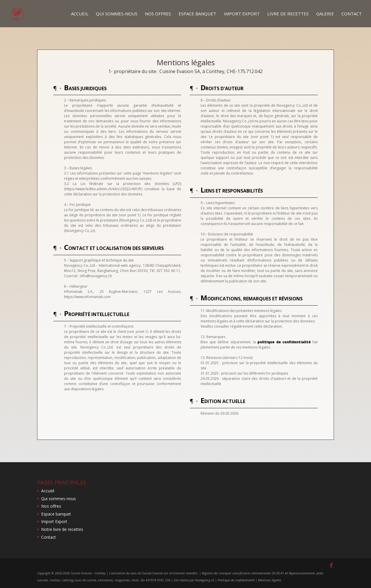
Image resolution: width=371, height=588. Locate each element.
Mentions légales (270, 580)
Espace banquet (197, 14)
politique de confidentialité (284, 342)
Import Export (242, 14)
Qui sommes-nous (117, 14)
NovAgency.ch (205, 580)
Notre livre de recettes (62, 529)
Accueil (80, 14)
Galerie (325, 14)
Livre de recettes (288, 14)
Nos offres (158, 14)
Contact (352, 14)
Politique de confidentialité (236, 580)
